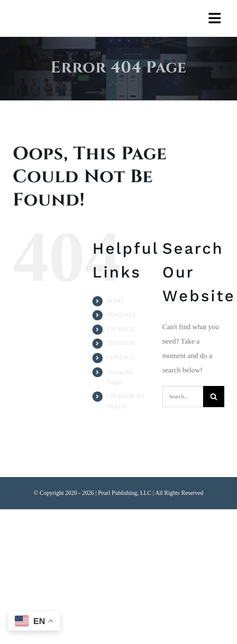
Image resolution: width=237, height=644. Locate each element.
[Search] (214, 397)
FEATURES (121, 315)
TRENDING (122, 343)
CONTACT (120, 358)
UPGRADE (120, 329)
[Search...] (183, 397)
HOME (115, 301)
